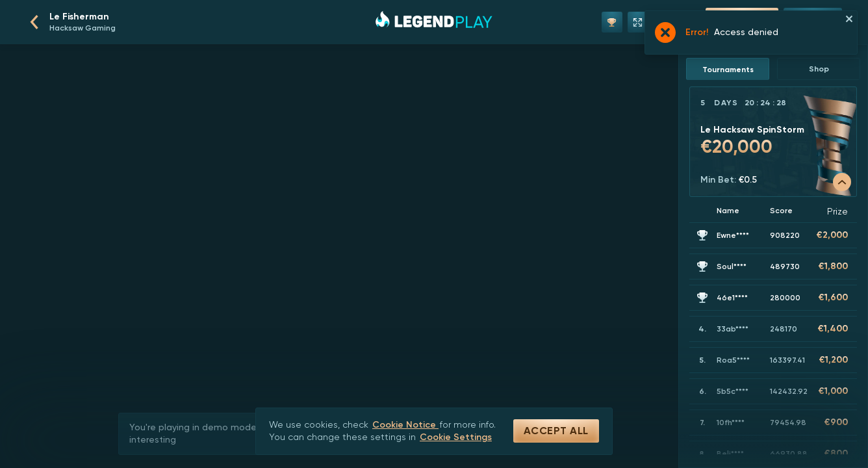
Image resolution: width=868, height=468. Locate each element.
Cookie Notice (405, 425)
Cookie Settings (456, 437)
